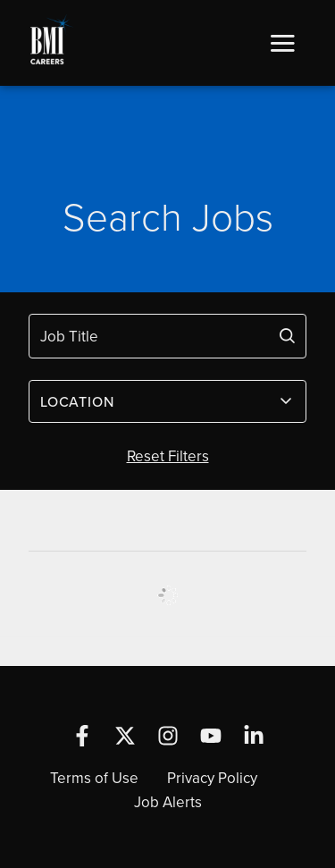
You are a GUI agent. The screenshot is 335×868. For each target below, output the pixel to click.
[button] (282, 43)
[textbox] (157, 401)
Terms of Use (94, 778)
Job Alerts (168, 802)
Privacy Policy (212, 778)
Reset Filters (168, 456)
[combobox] (167, 401)
